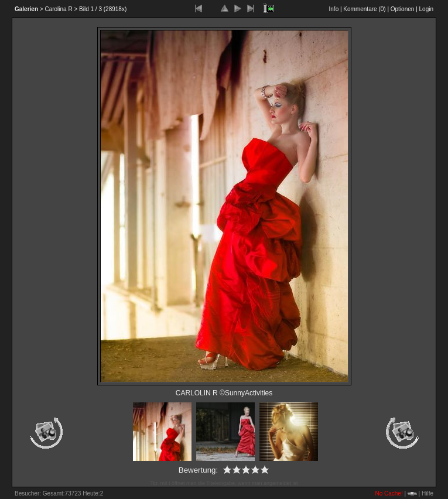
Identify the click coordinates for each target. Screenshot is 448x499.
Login (426, 9)
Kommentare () (364, 9)
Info (334, 9)
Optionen (403, 9)
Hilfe (428, 493)
